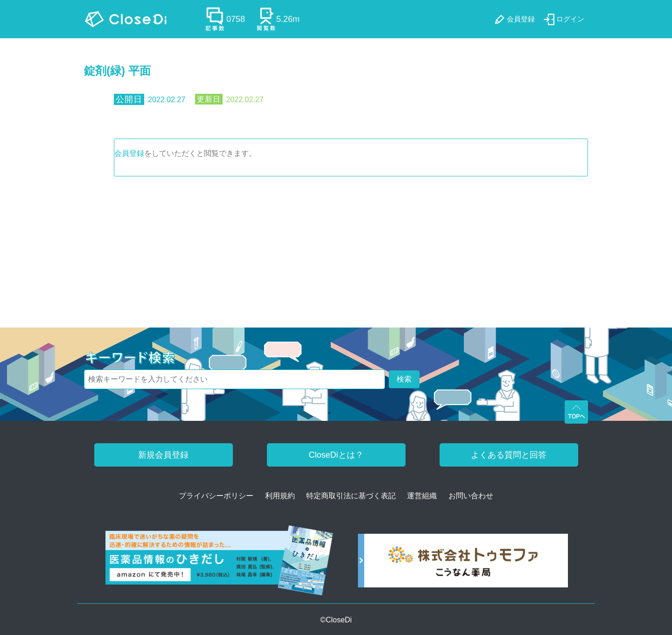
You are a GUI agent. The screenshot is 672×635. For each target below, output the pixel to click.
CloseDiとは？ (336, 455)
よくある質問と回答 (509, 455)
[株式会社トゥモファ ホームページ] (463, 564)
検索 (404, 379)
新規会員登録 (163, 455)
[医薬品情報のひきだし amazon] (220, 564)
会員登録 (129, 153)
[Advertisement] (336, 246)
